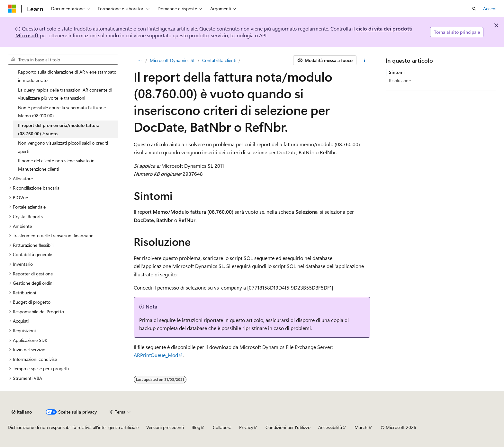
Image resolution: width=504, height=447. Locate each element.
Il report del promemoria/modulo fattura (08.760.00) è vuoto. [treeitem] (59, 129)
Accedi (490, 9)
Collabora (222, 427)
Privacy (246, 427)
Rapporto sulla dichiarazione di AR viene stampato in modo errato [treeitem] (67, 76)
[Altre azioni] (365, 60)
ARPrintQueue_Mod (156, 355)
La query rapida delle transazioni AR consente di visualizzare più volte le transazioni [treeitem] (65, 94)
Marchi (361, 427)
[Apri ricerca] (474, 9)
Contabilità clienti (219, 60)
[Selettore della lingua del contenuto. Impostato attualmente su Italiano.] (22, 412)
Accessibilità (330, 427)
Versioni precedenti (165, 427)
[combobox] (63, 60)
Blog (196, 427)
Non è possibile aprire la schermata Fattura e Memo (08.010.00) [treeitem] (62, 112)
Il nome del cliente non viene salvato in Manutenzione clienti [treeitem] (56, 165)
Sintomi (397, 72)
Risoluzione (400, 80)
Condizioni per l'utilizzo (288, 427)
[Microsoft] (12, 9)
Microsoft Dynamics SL (173, 60)
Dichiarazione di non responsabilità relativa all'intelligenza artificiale (73, 427)
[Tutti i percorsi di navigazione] (139, 60)
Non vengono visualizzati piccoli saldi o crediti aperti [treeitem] (63, 147)
